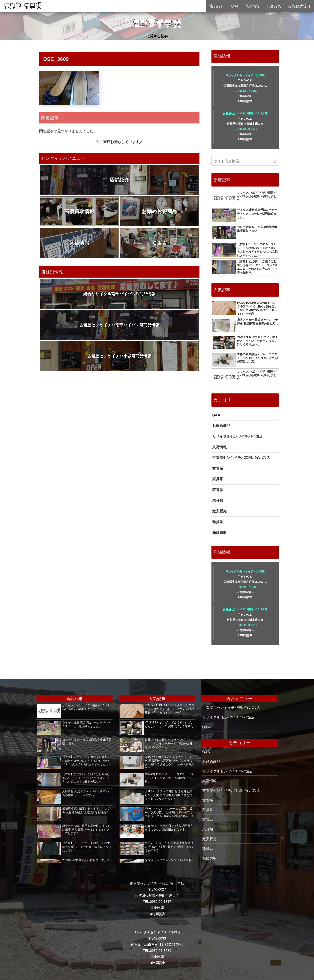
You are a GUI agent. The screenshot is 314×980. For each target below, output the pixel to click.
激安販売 (219, 511)
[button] (275, 162)
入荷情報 (79, 243)
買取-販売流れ (299, 6)
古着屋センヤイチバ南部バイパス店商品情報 (119, 325)
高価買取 (219, 533)
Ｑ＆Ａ (160, 243)
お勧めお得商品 (159, 211)
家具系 (218, 479)
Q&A (216, 415)
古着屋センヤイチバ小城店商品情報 (119, 356)
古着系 (218, 468)
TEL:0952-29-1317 (245, 129)
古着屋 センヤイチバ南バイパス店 (231, 708)
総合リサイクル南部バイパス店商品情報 (119, 294)
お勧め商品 (221, 426)
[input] (245, 161)
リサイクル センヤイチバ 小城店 (228, 717)
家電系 (218, 490)
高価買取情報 (79, 211)
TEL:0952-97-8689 (245, 91)
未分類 (218, 501)
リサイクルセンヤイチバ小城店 (245, 75)
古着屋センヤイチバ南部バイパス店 (245, 113)
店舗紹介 (119, 180)
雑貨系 (218, 522)
